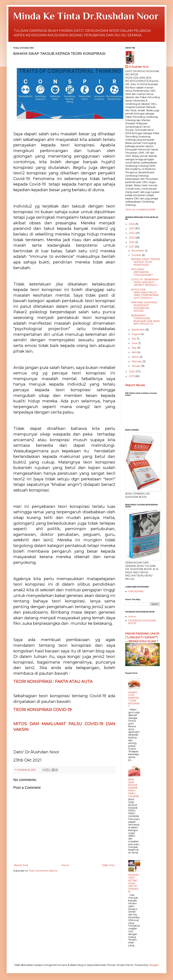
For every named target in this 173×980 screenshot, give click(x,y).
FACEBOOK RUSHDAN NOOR (142, 622)
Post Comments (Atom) (43, 871)
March (136, 357)
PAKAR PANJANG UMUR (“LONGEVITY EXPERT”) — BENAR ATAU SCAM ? (142, 637)
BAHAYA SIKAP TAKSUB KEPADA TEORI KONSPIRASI (145, 262)
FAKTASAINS (136, 591)
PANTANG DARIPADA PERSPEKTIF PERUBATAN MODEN (144, 307)
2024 (132, 233)
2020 (132, 372)
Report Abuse (135, 385)
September (139, 330)
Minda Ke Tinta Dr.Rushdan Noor (86, 16)
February (137, 361)
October (137, 255)
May (134, 348)
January (136, 366)
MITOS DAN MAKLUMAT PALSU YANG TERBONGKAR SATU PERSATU (145, 294)
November (138, 251)
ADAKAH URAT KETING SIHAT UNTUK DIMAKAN (134, 883)
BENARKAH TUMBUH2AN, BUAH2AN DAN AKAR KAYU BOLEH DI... (145, 320)
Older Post (108, 865)
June (135, 343)
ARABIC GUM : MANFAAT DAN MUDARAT (134, 699)
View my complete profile (140, 210)
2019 (132, 376)
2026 (132, 224)
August (136, 334)
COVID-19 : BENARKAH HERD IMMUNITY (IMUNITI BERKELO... (145, 282)
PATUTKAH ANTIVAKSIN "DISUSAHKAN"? (142, 272)
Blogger (154, 965)
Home (65, 865)
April (134, 352)
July (134, 339)
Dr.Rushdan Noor (139, 67)
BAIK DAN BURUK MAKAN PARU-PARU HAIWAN (134, 788)
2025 (132, 229)
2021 (132, 247)
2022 (132, 242)
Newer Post (21, 865)
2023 (132, 238)
